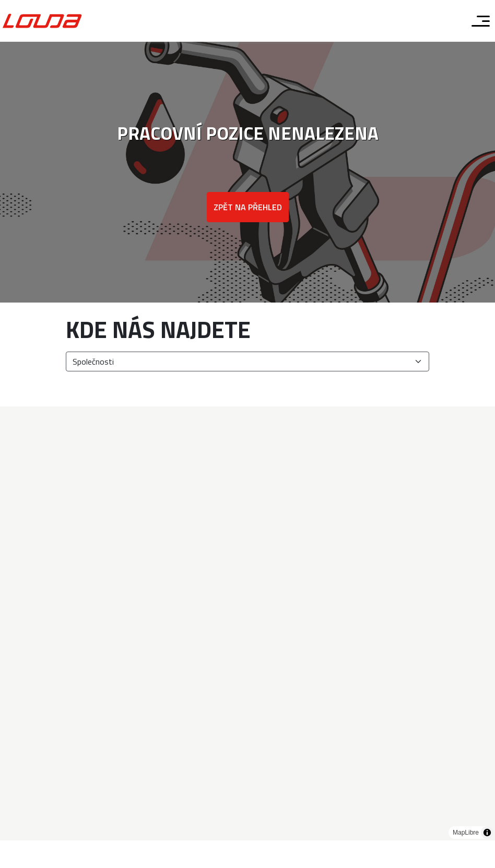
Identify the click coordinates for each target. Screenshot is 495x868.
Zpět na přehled (248, 207)
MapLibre (466, 833)
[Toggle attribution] (487, 833)
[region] (247, 623)
